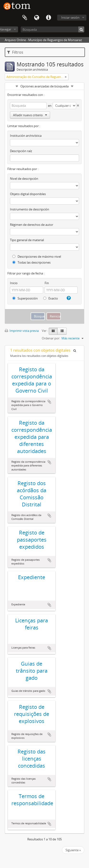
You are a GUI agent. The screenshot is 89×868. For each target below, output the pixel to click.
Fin (47, 283)
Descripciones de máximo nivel (37, 257)
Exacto (51, 298)
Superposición (25, 298)
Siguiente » (73, 850)
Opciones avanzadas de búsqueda (44, 86)
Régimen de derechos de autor (32, 225)
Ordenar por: (51, 338)
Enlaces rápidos (48, 18)
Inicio (14, 283)
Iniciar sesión (70, 17)
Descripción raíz (21, 151)
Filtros (15, 52)
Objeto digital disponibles (28, 194)
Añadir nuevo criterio (30, 115)
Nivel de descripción (24, 179)
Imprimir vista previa (22, 331)
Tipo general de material (27, 240)
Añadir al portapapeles (49, 402)
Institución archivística (26, 136)
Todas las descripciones (31, 262)
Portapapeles (25, 18)
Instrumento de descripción (30, 209)
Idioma (37, 18)
